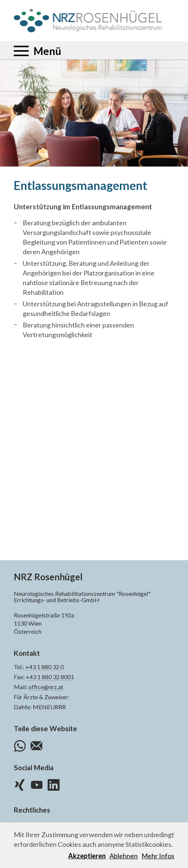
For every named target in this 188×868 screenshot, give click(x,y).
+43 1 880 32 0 (44, 667)
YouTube (36, 784)
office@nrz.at (46, 687)
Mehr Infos (158, 856)
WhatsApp (20, 745)
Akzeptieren (87, 856)
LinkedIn (54, 784)
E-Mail (36, 745)
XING (20, 784)
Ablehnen (124, 856)
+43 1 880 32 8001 (50, 677)
